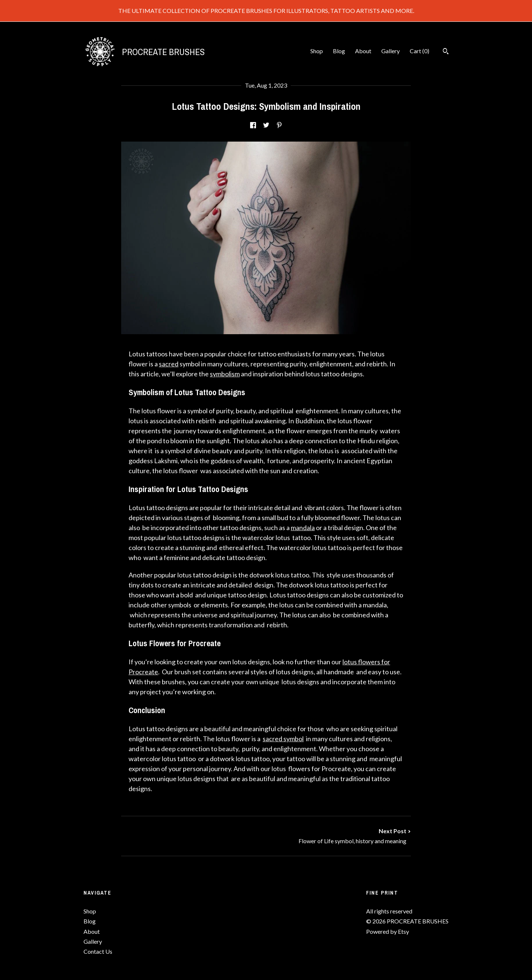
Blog (339, 51)
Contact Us (98, 951)
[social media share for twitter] (266, 126)
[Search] (446, 52)
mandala (303, 528)
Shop (317, 51)
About (363, 51)
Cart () (420, 51)
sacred (169, 364)
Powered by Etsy (388, 931)
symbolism (225, 374)
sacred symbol (283, 739)
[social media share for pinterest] (279, 126)
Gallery (391, 51)
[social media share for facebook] (253, 126)
